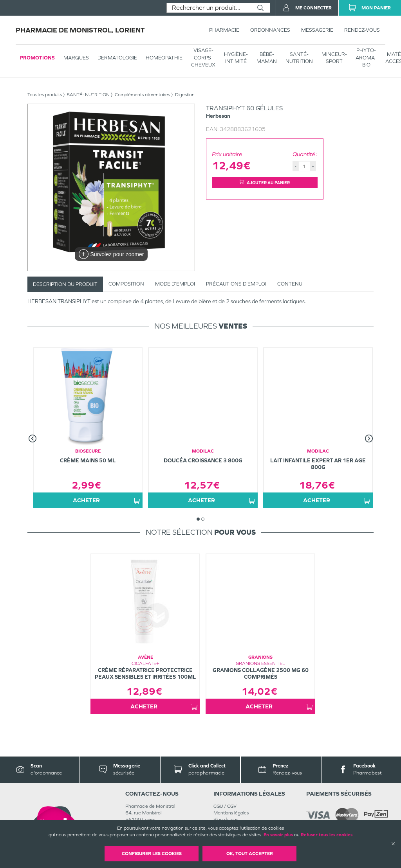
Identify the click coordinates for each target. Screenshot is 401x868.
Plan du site (226, 819)
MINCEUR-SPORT (334, 58)
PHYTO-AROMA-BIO (366, 57)
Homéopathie (164, 58)
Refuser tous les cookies (327, 835)
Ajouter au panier (265, 182)
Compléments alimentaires (142, 95)
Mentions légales (231, 813)
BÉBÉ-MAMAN (267, 58)
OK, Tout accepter (250, 854)
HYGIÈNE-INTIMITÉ (236, 58)
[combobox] (209, 8)
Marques (76, 58)
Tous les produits (45, 95)
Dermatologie (117, 58)
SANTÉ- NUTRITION (299, 58)
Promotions (37, 58)
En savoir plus (278, 835)
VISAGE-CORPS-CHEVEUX (203, 57)
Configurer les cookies (152, 854)
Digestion (185, 95)
